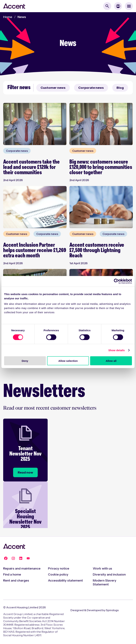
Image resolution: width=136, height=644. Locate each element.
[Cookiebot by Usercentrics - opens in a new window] (116, 281)
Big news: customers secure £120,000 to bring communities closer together (101, 167)
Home (8, 17)
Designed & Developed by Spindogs (95, 610)
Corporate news (91, 88)
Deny (25, 361)
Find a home (12, 574)
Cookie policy (58, 574)
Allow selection (68, 361)
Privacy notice (59, 568)
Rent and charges (16, 580)
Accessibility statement (65, 580)
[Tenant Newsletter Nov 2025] (25, 472)
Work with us (102, 568)
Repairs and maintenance (22, 568)
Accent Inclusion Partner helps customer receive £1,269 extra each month (35, 250)
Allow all (111, 361)
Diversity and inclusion (109, 574)
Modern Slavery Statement (105, 582)
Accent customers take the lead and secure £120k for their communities (31, 167)
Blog (120, 88)
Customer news (53, 88)
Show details (117, 350)
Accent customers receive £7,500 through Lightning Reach (97, 250)
